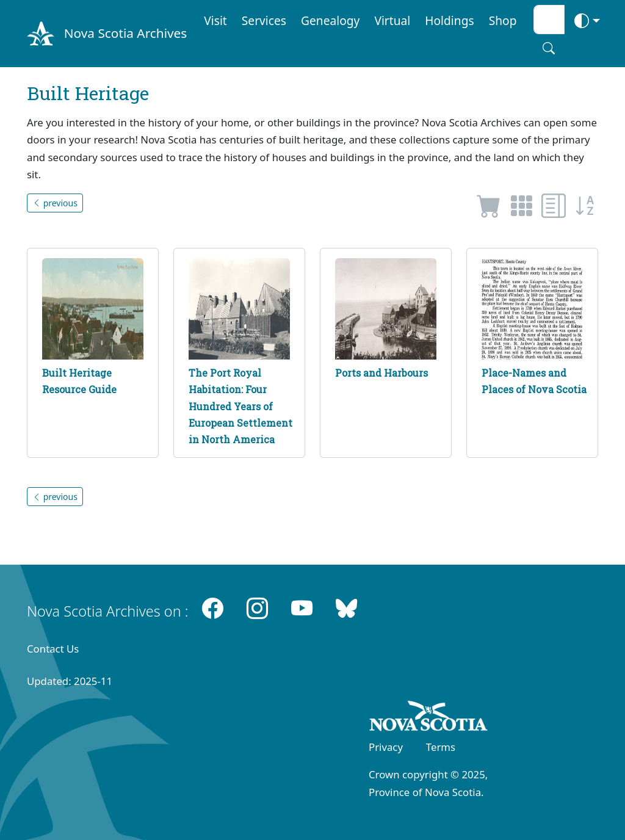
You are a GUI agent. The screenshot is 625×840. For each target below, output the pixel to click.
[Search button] (549, 48)
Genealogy (330, 20)
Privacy (386, 747)
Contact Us (53, 649)
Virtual (392, 20)
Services (264, 20)
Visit (215, 20)
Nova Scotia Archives (125, 33)
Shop (503, 20)
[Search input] (549, 20)
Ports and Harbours (381, 373)
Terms (441, 747)
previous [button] (55, 203)
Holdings (449, 20)
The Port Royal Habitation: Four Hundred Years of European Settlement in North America (240, 406)
